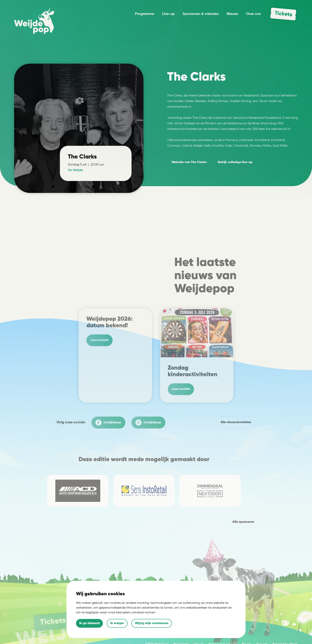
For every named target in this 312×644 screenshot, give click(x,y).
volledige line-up (235, 162)
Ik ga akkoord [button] (89, 623)
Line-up (168, 14)
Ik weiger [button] (117, 623)
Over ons (253, 14)
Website (189, 162)
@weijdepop (108, 434)
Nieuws (232, 14)
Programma (145, 14)
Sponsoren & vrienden (201, 14)
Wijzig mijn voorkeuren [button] (152, 623)
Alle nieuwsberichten (236, 434)
